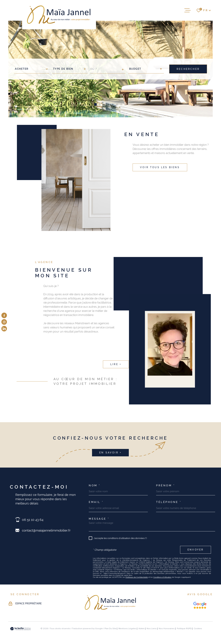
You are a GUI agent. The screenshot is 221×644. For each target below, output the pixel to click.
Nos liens (152, 629)
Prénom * (165, 486)
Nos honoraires (167, 629)
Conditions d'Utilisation (162, 577)
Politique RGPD (184, 629)
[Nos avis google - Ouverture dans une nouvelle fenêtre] (200, 605)
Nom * (95, 486)
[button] (95, 104)
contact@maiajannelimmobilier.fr (46, 530)
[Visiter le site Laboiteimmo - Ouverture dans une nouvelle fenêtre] (20, 629)
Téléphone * (169, 502)
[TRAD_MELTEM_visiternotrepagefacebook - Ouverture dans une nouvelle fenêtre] (4, 315)
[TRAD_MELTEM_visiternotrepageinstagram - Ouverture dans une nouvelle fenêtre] (4, 322)
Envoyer (196, 550)
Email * (96, 502)
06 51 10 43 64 (33, 520)
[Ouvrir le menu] (188, 10)
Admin (141, 629)
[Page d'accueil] (59, 15)
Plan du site (110, 629)
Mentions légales (127, 629)
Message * (99, 519)
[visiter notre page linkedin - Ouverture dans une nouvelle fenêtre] (4, 329)
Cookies (198, 629)
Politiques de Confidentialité (137, 577)
